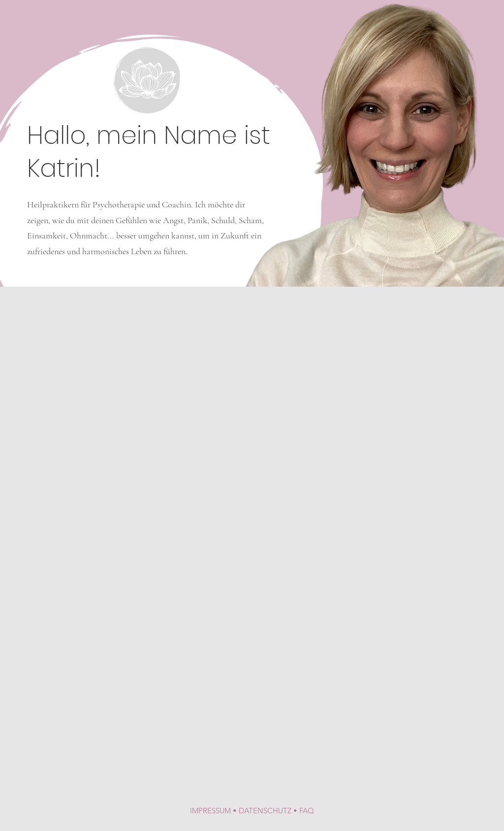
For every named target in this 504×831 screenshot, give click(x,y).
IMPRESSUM (210, 811)
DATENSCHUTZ (265, 811)
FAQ (307, 811)
